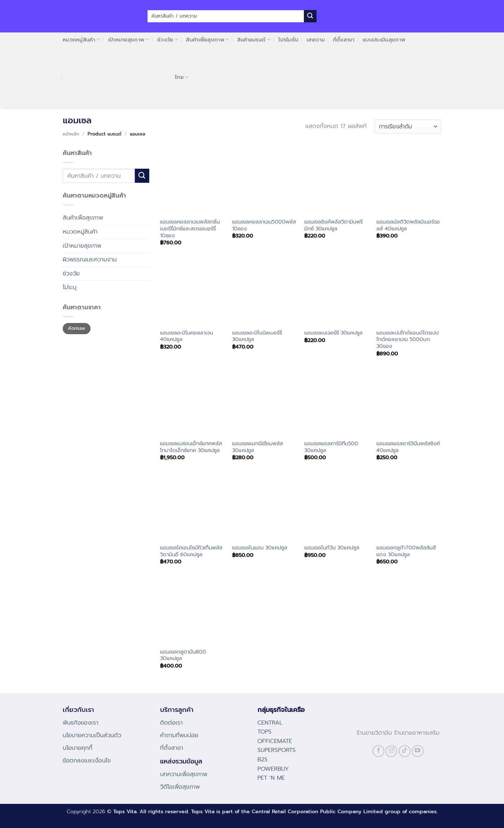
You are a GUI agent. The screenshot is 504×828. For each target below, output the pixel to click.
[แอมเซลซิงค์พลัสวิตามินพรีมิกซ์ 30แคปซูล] (337, 181)
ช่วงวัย (168, 40)
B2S (262, 760)
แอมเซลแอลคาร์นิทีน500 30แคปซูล (331, 447)
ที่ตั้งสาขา (344, 40)
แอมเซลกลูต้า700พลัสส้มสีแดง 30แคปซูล (406, 551)
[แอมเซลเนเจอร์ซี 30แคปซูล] (337, 292)
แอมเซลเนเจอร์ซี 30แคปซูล (333, 333)
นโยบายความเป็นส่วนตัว (92, 735)
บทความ (316, 40)
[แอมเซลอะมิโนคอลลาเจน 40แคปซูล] (193, 292)
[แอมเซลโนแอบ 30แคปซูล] (265, 507)
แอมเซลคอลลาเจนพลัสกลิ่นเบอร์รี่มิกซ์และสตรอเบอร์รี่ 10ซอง (190, 229)
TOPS (264, 732)
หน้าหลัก (71, 134)
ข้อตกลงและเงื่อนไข (87, 761)
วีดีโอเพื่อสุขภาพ (180, 787)
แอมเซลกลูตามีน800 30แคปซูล (183, 655)
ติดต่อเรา (171, 723)
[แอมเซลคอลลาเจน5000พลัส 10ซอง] (265, 181)
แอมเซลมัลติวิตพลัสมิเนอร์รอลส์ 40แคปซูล (408, 225)
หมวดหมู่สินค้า (81, 40)
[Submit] (310, 16)
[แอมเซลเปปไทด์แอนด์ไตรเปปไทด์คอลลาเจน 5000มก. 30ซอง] (409, 292)
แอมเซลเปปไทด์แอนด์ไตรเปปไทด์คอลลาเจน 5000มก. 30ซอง (408, 340)
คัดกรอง (76, 328)
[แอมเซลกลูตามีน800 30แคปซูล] (193, 611)
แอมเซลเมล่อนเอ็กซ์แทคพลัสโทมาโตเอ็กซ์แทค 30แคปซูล (191, 447)
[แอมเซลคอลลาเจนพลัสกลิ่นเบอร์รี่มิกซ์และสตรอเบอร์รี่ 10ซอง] (193, 181)
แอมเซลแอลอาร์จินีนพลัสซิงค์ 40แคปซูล (408, 447)
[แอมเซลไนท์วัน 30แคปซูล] (337, 507)
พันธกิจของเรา (81, 723)
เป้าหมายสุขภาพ (129, 40)
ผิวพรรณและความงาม (90, 260)
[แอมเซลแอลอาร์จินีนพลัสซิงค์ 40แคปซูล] (409, 403)
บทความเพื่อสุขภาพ (184, 774)
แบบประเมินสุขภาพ (384, 40)
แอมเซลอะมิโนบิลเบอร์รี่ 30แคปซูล (257, 336)
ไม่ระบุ (70, 287)
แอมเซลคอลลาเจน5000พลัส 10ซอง (264, 225)
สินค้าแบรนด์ (254, 40)
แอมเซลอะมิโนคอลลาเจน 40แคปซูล (187, 336)
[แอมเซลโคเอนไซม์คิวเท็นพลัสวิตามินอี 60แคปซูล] (193, 507)
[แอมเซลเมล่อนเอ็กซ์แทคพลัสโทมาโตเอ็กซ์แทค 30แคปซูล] (193, 403)
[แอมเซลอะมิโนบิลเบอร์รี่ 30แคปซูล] (265, 292)
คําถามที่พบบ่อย (179, 735)
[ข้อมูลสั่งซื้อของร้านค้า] (408, 127)
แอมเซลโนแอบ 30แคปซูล (260, 548)
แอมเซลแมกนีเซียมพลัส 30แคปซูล (258, 447)
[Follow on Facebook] (378, 751)
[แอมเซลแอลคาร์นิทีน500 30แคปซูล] (337, 403)
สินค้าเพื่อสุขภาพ (207, 40)
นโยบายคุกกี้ (78, 748)
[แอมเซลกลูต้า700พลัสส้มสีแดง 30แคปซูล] (409, 507)
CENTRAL (270, 723)
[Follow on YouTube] (418, 751)
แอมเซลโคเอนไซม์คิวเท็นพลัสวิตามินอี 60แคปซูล (191, 551)
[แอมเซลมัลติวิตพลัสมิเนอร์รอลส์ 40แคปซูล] (409, 181)
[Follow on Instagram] (391, 751)
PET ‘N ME (271, 778)
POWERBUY (273, 769)
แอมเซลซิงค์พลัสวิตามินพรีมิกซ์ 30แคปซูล (333, 225)
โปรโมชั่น (288, 40)
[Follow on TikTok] (405, 751)
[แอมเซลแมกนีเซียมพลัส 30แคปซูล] (265, 403)
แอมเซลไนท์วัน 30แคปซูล (332, 548)
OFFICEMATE (275, 741)
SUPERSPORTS (277, 750)
